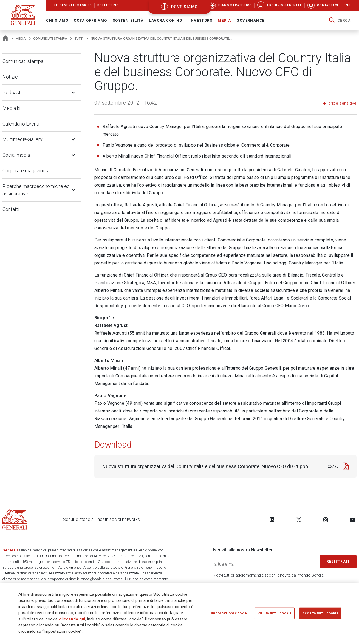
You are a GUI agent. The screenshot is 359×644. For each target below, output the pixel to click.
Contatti (11, 209)
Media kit (12, 108)
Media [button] (224, 20)
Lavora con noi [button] (166, 20)
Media (21, 39)
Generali (10, 550)
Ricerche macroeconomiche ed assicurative (36, 190)
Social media (16, 155)
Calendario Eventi (21, 124)
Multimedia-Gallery (22, 139)
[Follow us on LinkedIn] (272, 520)
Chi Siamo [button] (57, 20)
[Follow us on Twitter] (299, 520)
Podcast (12, 92)
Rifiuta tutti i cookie (275, 615)
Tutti (79, 39)
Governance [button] (250, 20)
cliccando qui (72, 621)
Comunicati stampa (50, 39)
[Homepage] (5, 39)
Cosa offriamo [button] (91, 20)
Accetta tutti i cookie (320, 615)
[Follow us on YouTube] (352, 520)
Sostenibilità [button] (128, 20)
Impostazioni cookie (229, 615)
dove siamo (185, 7)
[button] (340, 21)
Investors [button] (201, 20)
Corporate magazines (25, 171)
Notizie (10, 77)
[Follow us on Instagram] (326, 520)
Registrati (338, 562)
